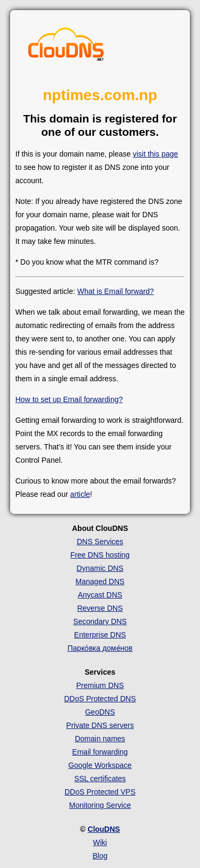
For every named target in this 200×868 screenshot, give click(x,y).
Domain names (100, 739)
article (80, 494)
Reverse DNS (100, 608)
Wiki (100, 842)
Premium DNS (100, 685)
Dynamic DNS (100, 568)
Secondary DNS (100, 621)
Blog (100, 856)
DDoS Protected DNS (100, 699)
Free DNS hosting (100, 555)
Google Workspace (100, 765)
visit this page (155, 154)
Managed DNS (100, 582)
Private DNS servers (100, 725)
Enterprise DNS (100, 635)
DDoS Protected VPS (100, 792)
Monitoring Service (100, 805)
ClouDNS (104, 829)
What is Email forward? (116, 291)
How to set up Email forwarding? (69, 399)
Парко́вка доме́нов (100, 648)
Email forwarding (100, 752)
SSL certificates (100, 779)
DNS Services (100, 542)
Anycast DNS (100, 595)
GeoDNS (100, 712)
